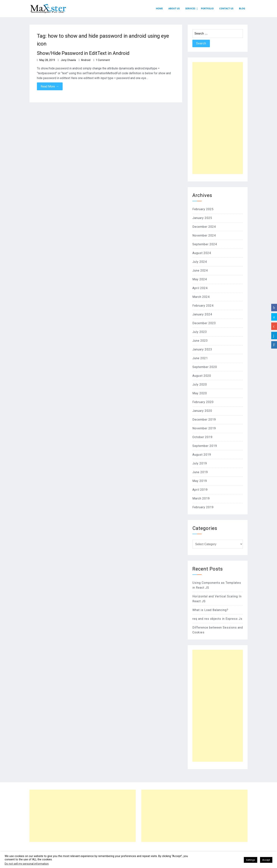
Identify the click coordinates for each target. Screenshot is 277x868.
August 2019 (202, 455)
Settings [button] (251, 860)
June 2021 (200, 358)
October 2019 (202, 437)
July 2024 (200, 262)
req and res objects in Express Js (217, 619)
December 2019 (204, 420)
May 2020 (200, 393)
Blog (242, 8)
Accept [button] (266, 860)
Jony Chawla (68, 60)
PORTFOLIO (207, 8)
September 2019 (205, 446)
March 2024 (201, 297)
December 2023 (204, 323)
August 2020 (202, 376)
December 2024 (204, 227)
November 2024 (204, 235)
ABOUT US (174, 8)
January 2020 (202, 411)
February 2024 (203, 306)
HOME (159, 8)
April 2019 (200, 490)
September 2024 (205, 244)
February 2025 (203, 209)
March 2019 (201, 498)
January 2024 (202, 314)
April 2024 (200, 288)
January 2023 (202, 349)
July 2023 (200, 332)
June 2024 (200, 271)
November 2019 (204, 428)
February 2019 (203, 507)
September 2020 (205, 367)
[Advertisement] (218, 118)
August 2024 (202, 253)
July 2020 (200, 384)
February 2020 (203, 402)
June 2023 (200, 341)
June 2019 (200, 472)
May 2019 (200, 481)
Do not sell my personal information (27, 864)
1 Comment (103, 60)
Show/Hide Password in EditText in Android (83, 53)
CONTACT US (226, 8)
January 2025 (202, 218)
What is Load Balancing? (210, 610)
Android (86, 60)
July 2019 (200, 463)
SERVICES (190, 8)
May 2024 (200, 279)
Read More (50, 86)
